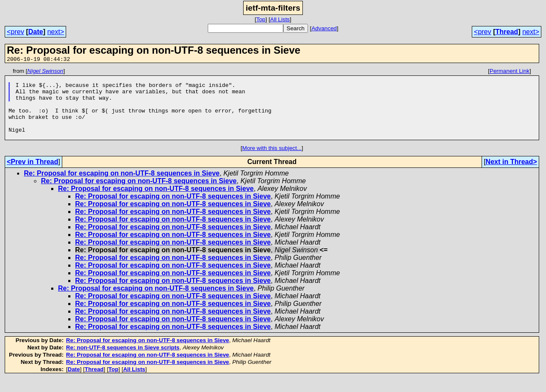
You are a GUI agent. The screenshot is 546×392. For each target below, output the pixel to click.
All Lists (280, 19)
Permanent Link (510, 72)
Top (261, 19)
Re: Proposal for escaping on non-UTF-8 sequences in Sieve (122, 187)
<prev (15, 32)
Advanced (324, 28)
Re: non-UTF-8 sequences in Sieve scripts (123, 362)
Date (36, 32)
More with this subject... (272, 162)
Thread (507, 32)
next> (56, 32)
